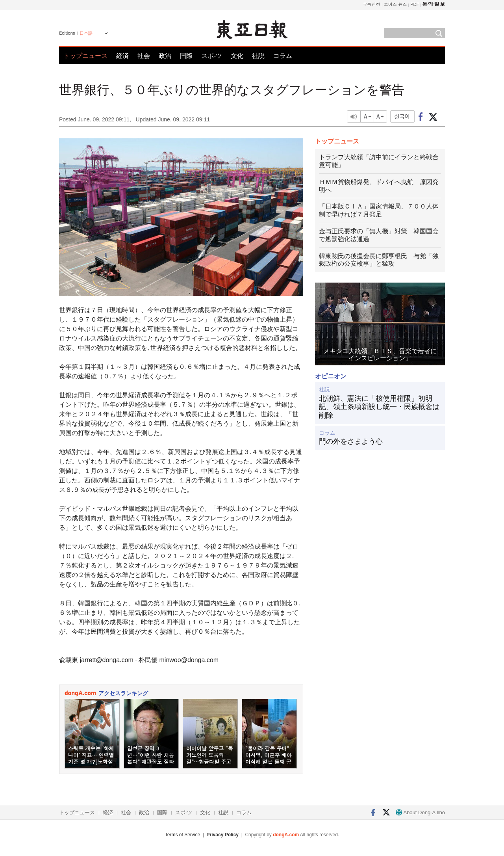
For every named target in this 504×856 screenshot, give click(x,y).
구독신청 (372, 4)
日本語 (86, 33)
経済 (122, 56)
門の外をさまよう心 (351, 441)
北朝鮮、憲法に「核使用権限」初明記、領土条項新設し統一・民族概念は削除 (379, 407)
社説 (258, 56)
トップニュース (85, 56)
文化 (237, 56)
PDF (415, 4)
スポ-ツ (212, 56)
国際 (186, 56)
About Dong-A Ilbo (420, 812)
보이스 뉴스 (396, 4)
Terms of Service (183, 835)
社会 (144, 56)
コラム (283, 56)
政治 (165, 56)
